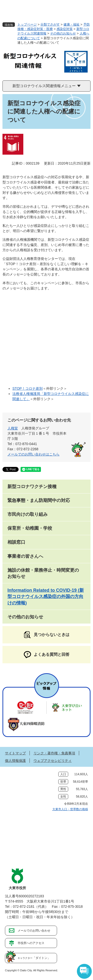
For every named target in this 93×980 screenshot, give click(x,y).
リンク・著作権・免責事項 (54, 753)
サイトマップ (15, 753)
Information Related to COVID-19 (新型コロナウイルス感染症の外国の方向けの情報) (46, 596)
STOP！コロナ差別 (28, 388)
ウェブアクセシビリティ (53, 761)
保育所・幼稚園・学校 (30, 528)
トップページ (27, 24)
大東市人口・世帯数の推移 (70, 809)
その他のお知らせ (63, 33)
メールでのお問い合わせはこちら (33, 454)
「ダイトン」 (34, 958)
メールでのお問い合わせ (34, 931)
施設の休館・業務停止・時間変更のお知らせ (43, 573)
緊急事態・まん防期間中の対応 (39, 500)
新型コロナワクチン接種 (32, 487)
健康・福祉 (72, 24)
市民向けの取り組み (28, 514)
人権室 (13, 428)
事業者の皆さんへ (25, 556)
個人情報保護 (15, 761)
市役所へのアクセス (31, 943)
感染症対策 (65, 29)
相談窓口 (16, 542)
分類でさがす (50, 24)
